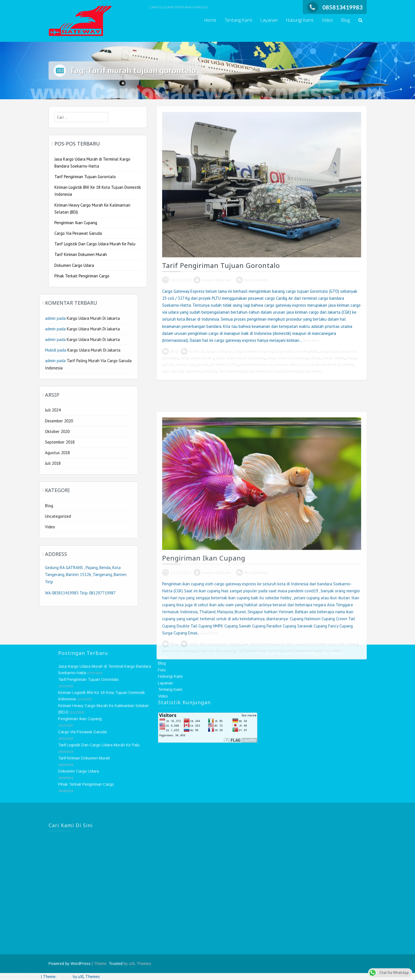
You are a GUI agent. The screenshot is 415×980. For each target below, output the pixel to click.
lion (303, 364)
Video (327, 20)
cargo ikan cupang (204, 851)
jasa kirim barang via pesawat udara (268, 364)
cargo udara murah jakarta (297, 351)
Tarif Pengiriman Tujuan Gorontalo (221, 265)
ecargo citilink (333, 358)
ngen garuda (173, 371)
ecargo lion (185, 364)
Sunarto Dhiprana (216, 280)
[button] (360, 20)
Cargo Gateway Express (253, 351)
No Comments (256, 280)
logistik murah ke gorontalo (331, 364)
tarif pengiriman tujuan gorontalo (295, 371)
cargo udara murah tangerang (241, 358)
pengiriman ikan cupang (216, 857)
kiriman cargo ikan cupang (337, 851)
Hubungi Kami (300, 20)
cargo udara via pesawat (288, 358)
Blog (346, 20)
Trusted (116, 964)
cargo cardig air (219, 351)
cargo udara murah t (197, 358)
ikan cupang (231, 851)
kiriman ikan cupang (178, 857)
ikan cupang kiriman (258, 851)
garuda (202, 364)
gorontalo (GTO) (223, 364)
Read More (311, 340)
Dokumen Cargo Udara (74, 265)
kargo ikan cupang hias (295, 851)
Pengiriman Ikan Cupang (204, 765)
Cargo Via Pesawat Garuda (78, 233)
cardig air (197, 351)
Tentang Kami (238, 20)
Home (210, 20)
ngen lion (193, 371)
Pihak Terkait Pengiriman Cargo (82, 276)
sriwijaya (209, 371)
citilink (315, 358)
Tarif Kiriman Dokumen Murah (81, 254)
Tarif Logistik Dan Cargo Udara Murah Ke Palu (95, 244)
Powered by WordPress (70, 964)
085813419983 (335, 7)
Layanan (269, 20)
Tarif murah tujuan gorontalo (242, 371)
